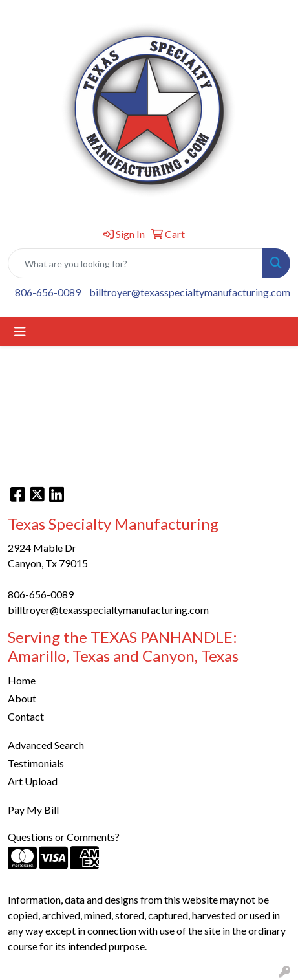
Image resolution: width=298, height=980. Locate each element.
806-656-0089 (48, 292)
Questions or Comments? (64, 837)
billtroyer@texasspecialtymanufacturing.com (190, 292)
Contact (26, 716)
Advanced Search (46, 745)
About (22, 698)
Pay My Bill (33, 810)
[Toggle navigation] (20, 332)
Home (22, 680)
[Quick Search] (135, 263)
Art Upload (33, 781)
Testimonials (36, 763)
